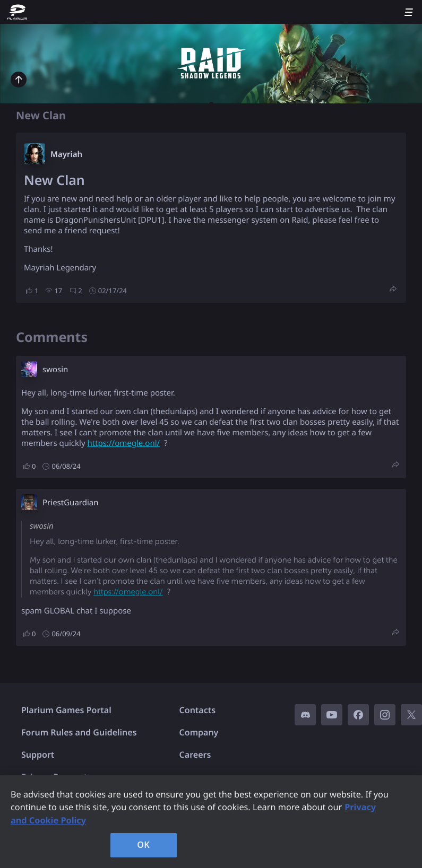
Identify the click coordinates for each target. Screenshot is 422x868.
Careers (195, 755)
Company (199, 732)
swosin (55, 370)
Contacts (198, 710)
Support (38, 755)
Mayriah (66, 154)
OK (143, 845)
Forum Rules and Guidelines (79, 732)
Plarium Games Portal (66, 710)
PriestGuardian (70, 503)
